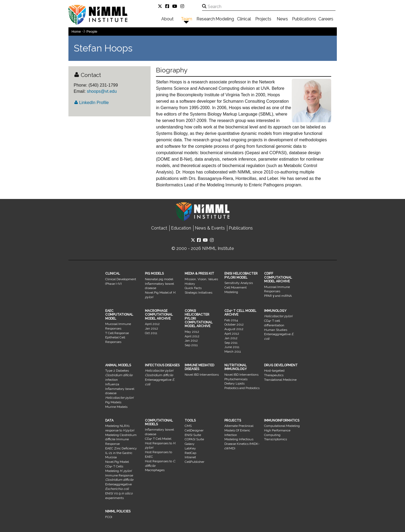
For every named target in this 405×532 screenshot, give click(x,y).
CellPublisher (194, 462)
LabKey (190, 448)
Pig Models (113, 402)
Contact (159, 228)
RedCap (190, 453)
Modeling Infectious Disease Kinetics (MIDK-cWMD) (242, 444)
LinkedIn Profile (91, 103)
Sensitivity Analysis (239, 283)
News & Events (210, 228)
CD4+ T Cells (114, 466)
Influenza (112, 384)
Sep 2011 (191, 345)
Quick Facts (193, 288)
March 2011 (233, 352)
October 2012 (234, 324)
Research (206, 19)
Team (187, 19)
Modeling (225, 19)
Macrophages (155, 470)
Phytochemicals (236, 379)
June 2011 (232, 347)
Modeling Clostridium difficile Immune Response (121, 439)
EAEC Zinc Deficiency (121, 448)
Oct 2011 (151, 333)
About (167, 19)
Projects (263, 19)
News (282, 19)
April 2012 (152, 324)
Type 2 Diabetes (117, 371)
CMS (188, 426)
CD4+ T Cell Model (158, 439)
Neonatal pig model (159, 279)
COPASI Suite (194, 439)
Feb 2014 (231, 320)
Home (76, 32)
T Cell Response (117, 333)
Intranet (190, 457)
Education (181, 228)
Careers (326, 19)
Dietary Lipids (234, 383)
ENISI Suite (193, 435)
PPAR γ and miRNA (278, 296)
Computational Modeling (282, 426)
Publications (304, 19)
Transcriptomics (276, 439)
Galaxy (190, 444)
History (190, 284)
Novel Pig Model (117, 462)
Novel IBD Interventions (202, 375)
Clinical (244, 19)
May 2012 (192, 332)
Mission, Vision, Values (201, 279)
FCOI (109, 517)
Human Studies (276, 330)
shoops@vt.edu (101, 91)
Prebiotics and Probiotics (242, 388)
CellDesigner (194, 430)
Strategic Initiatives (198, 293)
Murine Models (116, 407)
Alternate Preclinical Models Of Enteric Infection (239, 430)
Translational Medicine (280, 380)
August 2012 (234, 329)
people (92, 32)
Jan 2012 (152, 328)
